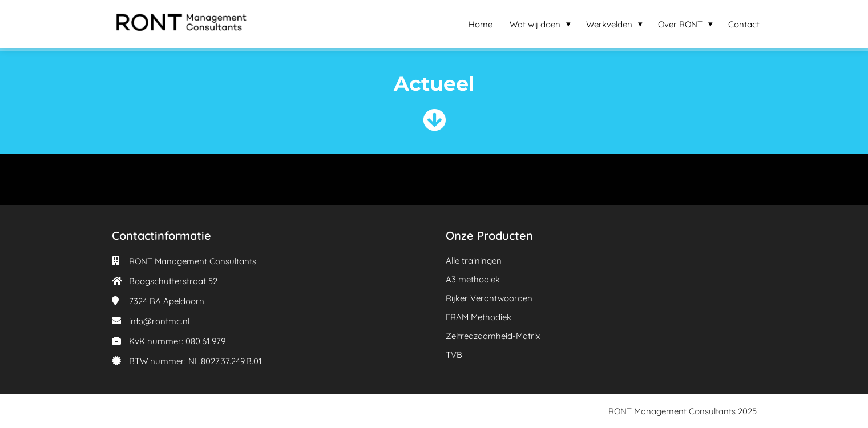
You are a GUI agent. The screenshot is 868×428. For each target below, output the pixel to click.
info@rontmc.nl (159, 321)
